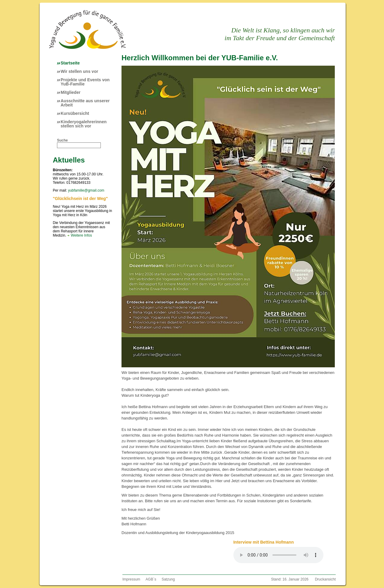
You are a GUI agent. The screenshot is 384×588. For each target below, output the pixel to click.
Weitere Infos (81, 235)
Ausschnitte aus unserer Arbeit (85, 103)
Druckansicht (325, 579)
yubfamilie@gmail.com (86, 190)
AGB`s (151, 579)
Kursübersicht (75, 113)
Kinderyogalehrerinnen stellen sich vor (84, 124)
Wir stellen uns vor (79, 71)
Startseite (70, 63)
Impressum (131, 579)
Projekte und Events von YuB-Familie (85, 82)
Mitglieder (70, 92)
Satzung (168, 579)
